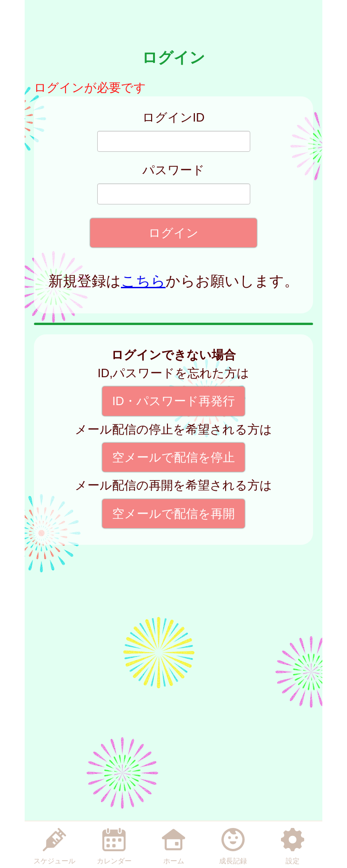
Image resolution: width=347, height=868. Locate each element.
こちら (143, 281)
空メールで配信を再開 (173, 514)
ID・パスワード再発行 (173, 401)
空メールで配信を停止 (173, 457)
